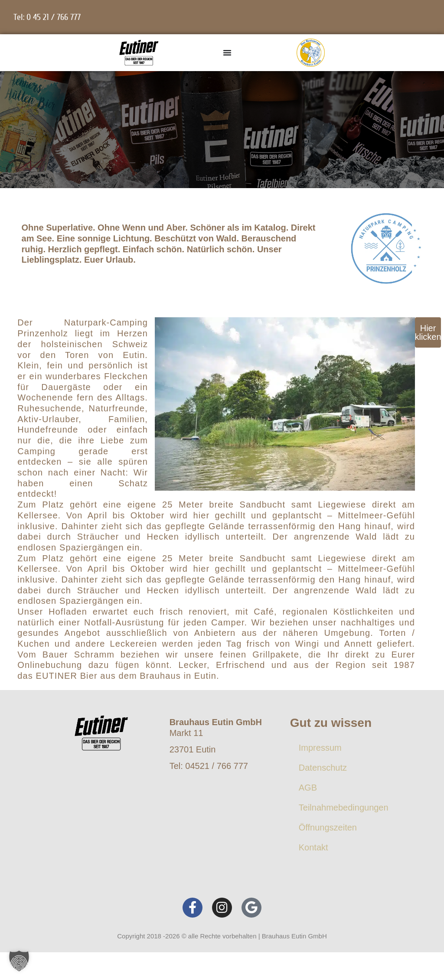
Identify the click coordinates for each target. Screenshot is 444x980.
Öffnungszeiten (328, 827)
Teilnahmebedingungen (344, 807)
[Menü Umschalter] (227, 52)
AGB (308, 788)
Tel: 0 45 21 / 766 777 (47, 17)
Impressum (320, 748)
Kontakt (313, 847)
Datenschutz (323, 768)
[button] (19, 961)
